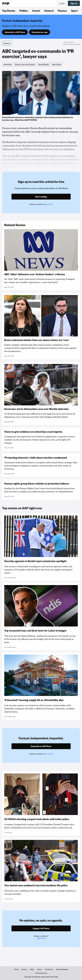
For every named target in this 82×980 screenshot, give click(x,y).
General (49, 11)
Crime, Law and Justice (25, 64)
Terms (16, 969)
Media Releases (62, 969)
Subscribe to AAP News (15, 32)
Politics (24, 11)
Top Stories (9, 11)
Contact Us (49, 969)
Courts (36, 11)
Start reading (41, 197)
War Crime (57, 64)
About (39, 969)
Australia (8, 64)
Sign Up (74, 3)
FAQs (32, 969)
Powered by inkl (41, 973)
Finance (62, 11)
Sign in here (48, 204)
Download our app (40, 32)
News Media (44, 64)
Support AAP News (41, 928)
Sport (74, 11)
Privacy (24, 969)
